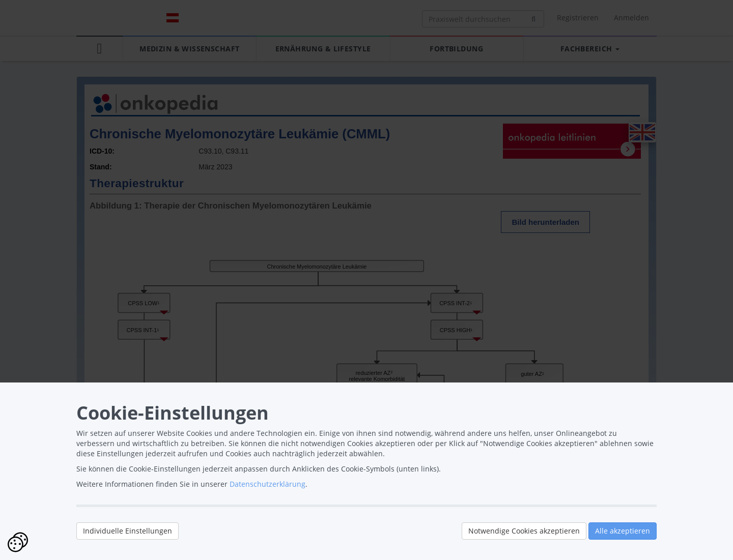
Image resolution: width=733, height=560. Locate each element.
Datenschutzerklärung (267, 484)
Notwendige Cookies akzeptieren (524, 531)
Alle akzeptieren (623, 531)
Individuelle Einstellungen (128, 531)
